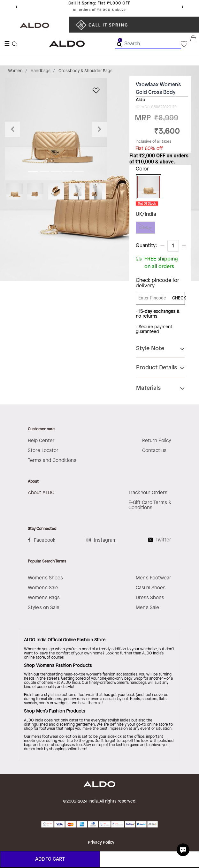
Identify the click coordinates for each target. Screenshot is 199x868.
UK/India (146, 214)
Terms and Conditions (52, 461)
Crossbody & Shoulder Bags (85, 71)
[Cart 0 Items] (195, 44)
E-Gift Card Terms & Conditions (150, 505)
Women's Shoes (45, 578)
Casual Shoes (151, 588)
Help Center (41, 441)
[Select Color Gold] (147, 187)
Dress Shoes (150, 598)
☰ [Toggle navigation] (7, 44)
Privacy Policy (101, 842)
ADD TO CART (50, 859)
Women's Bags (44, 598)
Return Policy (157, 441)
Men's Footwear (153, 578)
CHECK (177, 298)
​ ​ (103, 25)
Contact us (154, 451)
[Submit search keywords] (119, 44)
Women (15, 71)
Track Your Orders (148, 493)
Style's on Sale (44, 608)
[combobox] (148, 44)
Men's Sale (147, 608)
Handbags (41, 71)
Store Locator (43, 451)
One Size (145, 228)
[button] (12, 129)
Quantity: (146, 246)
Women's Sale (43, 588)
